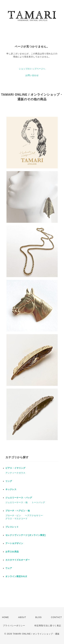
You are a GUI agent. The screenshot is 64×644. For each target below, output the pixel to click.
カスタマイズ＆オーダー (18, 560)
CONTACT (56, 617)
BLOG (38, 617)
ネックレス (11, 489)
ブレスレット (12, 527)
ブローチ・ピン (13, 516)
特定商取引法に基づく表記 (48, 626)
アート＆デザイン (14, 543)
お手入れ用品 (12, 552)
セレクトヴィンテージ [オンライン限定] (26, 535)
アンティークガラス (15, 473)
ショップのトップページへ (32, 69)
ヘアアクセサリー (34, 516)
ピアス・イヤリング (15, 468)
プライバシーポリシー (14, 626)
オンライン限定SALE (16, 576)
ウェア (9, 568)
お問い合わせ (32, 75)
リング (9, 481)
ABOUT (22, 617)
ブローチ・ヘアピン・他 (18, 511)
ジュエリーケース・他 (17, 502)
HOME (5, 617)
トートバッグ (38, 502)
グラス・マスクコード (17, 519)
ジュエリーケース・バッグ (19, 498)
